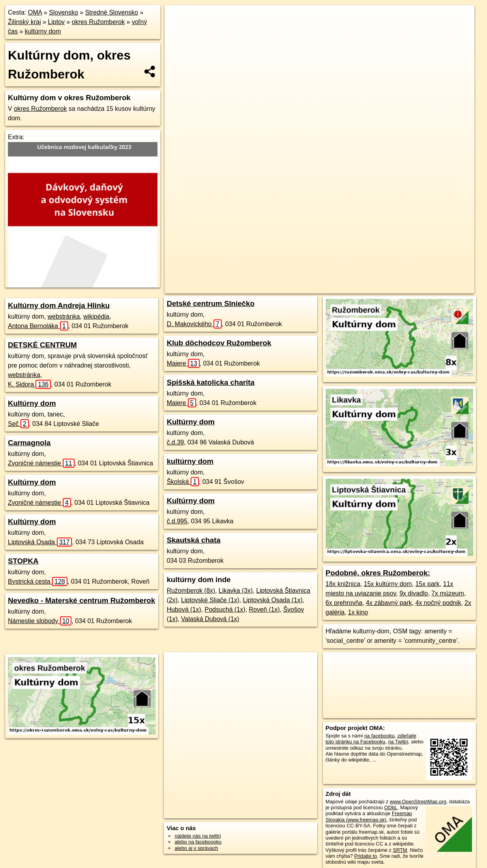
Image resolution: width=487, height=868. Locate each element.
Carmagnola (29, 443)
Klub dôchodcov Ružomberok (219, 343)
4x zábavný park (389, 603)
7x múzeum (448, 593)
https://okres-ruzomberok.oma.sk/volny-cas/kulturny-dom (415, 287)
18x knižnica (343, 584)
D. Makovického (194, 324)
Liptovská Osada (40, 542)
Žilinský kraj (24, 22)
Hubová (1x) (184, 609)
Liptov (56, 22)
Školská (183, 482)
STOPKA (23, 561)
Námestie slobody (40, 621)
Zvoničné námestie (41, 463)
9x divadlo (414, 593)
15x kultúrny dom (388, 584)
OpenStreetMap (291, 287)
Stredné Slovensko (112, 12)
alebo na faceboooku (198, 842)
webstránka (64, 316)
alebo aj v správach (196, 848)
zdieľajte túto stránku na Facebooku (371, 739)
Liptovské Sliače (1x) (210, 600)
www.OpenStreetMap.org (418, 802)
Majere (183, 363)
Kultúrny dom (32, 403)
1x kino (358, 612)
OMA (35, 12)
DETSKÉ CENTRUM (42, 345)
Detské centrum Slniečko (210, 303)
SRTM (400, 850)
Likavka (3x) (236, 591)
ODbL (391, 807)
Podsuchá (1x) (225, 609)
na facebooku (379, 736)
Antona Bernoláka (38, 326)
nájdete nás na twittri (198, 836)
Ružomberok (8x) (191, 591)
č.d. (175, 442)
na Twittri (398, 742)
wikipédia (96, 316)
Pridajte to (365, 856)
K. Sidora (29, 384)
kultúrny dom (43, 31)
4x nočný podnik (438, 603)
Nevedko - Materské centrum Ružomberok (81, 600)
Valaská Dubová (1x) (210, 619)
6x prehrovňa (344, 603)
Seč (18, 424)
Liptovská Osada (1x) (273, 600)
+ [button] (178, 19)
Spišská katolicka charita (210, 382)
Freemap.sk (332, 287)
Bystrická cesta (38, 581)
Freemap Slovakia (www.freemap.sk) (369, 816)
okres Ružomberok (98, 22)
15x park (427, 584)
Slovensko (64, 12)
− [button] (178, 31)
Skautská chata (193, 540)
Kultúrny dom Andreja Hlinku (59, 305)
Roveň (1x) (264, 609)
